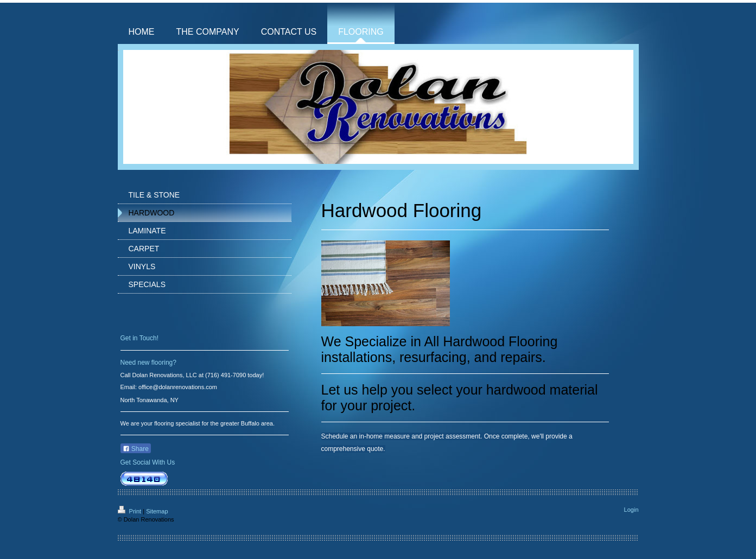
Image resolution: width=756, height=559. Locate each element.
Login (631, 510)
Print (131, 511)
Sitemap (157, 511)
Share (136, 449)
